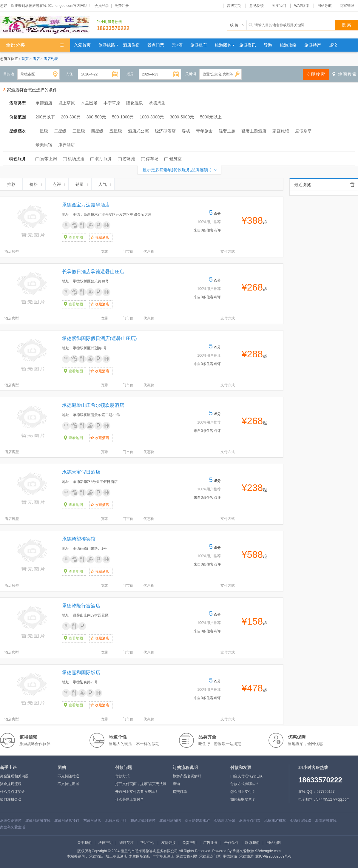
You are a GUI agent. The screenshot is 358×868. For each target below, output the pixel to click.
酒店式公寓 (138, 131)
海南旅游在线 (326, 821)
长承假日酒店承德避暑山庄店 (93, 272)
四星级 (97, 131)
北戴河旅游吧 (170, 821)
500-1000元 (123, 117)
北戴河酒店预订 (67, 821)
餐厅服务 (104, 159)
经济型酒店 (165, 131)
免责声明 (189, 843)
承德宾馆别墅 (187, 856)
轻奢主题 (227, 131)
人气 (105, 183)
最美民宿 (44, 145)
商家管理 (347, 6)
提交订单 (180, 792)
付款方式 (122, 776)
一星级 (42, 131)
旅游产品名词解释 (187, 776)
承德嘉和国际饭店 (81, 672)
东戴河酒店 (92, 821)
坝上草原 (67, 103)
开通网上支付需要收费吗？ (137, 792)
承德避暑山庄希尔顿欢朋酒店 (93, 405)
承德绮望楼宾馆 (79, 539)
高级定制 (234, 6)
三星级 (79, 131)
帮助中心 (147, 843)
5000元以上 (211, 117)
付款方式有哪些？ (245, 784)
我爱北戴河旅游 (143, 821)
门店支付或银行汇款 (246, 776)
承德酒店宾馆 (224, 821)
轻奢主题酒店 (254, 131)
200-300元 (71, 117)
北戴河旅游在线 (38, 821)
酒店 (37, 59)
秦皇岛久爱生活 (13, 827)
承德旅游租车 (275, 821)
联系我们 (252, 843)
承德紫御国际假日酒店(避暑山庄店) (99, 338)
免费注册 (122, 6)
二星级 (60, 131)
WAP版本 (302, 6)
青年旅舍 (204, 131)
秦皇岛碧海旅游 (197, 821)
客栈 (186, 131)
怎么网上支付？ (243, 792)
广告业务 (210, 843)
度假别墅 (303, 131)
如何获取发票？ (243, 799)
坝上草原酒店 (116, 856)
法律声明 (105, 843)
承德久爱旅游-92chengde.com (256, 851)
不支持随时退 (68, 776)
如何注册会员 (11, 799)
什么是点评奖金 (13, 792)
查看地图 (76, 237)
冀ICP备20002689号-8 (273, 856)
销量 (82, 183)
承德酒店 (44, 103)
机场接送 (76, 159)
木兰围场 (89, 103)
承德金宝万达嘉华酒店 (86, 205)
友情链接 (169, 843)
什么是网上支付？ (129, 799)
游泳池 (129, 159)
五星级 (116, 131)
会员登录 (102, 6)
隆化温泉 (135, 103)
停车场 (152, 159)
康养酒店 (67, 145)
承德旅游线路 (300, 821)
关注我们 (279, 6)
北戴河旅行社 (116, 821)
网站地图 (274, 843)
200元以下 (45, 117)
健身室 (175, 159)
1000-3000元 (152, 117)
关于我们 (84, 843)
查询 (176, 784)
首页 (25, 59)
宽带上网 (49, 159)
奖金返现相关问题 (14, 776)
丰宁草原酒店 (163, 856)
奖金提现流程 (11, 784)
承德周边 (157, 103)
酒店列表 (51, 59)
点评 (60, 183)
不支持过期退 (68, 784)
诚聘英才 (126, 843)
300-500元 (96, 117)
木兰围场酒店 (140, 856)
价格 (37, 183)
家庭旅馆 (281, 131)
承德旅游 (230, 856)
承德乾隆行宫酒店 (81, 606)
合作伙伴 (232, 843)
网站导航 (325, 6)
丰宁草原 (112, 103)
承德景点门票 (250, 821)
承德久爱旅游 (11, 821)
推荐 (14, 183)
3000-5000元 (182, 117)
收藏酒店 (102, 237)
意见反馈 (257, 6)
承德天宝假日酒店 (81, 472)
